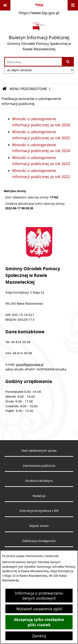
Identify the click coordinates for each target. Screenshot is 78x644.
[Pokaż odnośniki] (5, 5)
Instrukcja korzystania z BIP (39, 511)
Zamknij (39, 636)
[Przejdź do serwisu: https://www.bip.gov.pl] (39, 8)
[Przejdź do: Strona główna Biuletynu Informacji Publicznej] (5, 89)
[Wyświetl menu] (73, 5)
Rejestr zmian (39, 526)
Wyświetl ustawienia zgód (39, 609)
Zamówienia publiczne (39, 466)
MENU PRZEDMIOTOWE (28, 89)
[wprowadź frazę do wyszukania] (33, 62)
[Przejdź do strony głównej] (39, 37)
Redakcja (39, 496)
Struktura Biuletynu (39, 481)
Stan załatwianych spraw (39, 450)
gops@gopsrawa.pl (30, 364)
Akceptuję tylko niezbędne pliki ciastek (39, 622)
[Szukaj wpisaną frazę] (68, 62)
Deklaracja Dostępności (39, 541)
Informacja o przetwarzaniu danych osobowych (39, 596)
